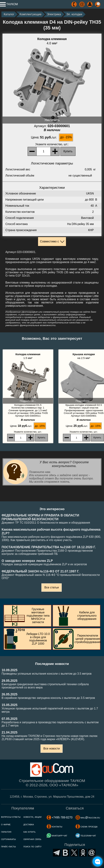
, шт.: (52, 144)
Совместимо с (49, 241)
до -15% (66, 137)
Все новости (52, 749)
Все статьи (51, 587)
